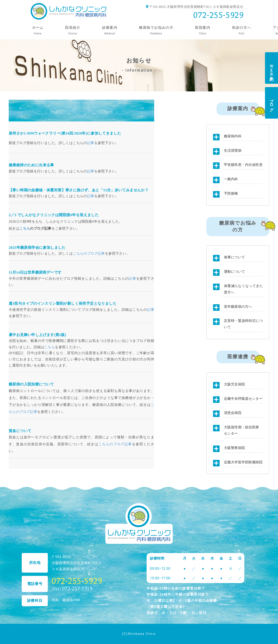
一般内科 (231, 179)
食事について (234, 257)
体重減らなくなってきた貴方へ (243, 289)
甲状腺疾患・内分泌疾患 (243, 165)
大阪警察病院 (234, 448)
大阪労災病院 (234, 384)
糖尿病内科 (233, 136)
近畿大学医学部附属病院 (243, 462)
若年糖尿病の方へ (238, 307)
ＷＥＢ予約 (271, 68)
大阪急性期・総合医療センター (242, 430)
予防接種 (231, 193)
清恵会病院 (233, 413)
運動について (234, 272)
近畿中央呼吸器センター (243, 399)
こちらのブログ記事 (89, 253)
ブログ (271, 103)
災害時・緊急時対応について (243, 324)
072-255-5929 (218, 15)
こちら (25, 228)
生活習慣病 (233, 150)
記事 (91, 143)
